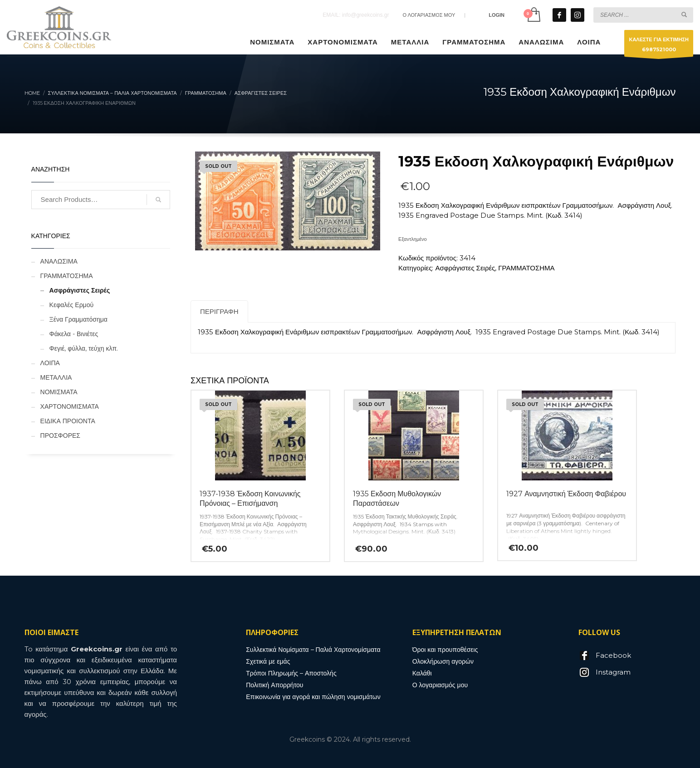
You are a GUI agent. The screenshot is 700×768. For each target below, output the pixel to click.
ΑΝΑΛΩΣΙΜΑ (59, 261)
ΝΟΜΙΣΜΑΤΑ (59, 392)
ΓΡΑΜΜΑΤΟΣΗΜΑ (526, 268)
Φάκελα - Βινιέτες (74, 334)
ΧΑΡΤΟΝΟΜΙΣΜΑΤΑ (70, 406)
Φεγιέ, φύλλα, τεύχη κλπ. (84, 348)
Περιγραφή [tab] (219, 311)
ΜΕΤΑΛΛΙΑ (56, 377)
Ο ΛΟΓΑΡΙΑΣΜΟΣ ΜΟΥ (429, 15)
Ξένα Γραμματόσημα (78, 319)
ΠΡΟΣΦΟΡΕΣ (60, 435)
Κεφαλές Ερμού (72, 305)
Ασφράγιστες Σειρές (465, 268)
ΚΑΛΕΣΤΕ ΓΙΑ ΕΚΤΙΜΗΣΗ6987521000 (659, 46)
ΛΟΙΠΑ (50, 363)
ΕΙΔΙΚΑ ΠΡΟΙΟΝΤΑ (68, 421)
